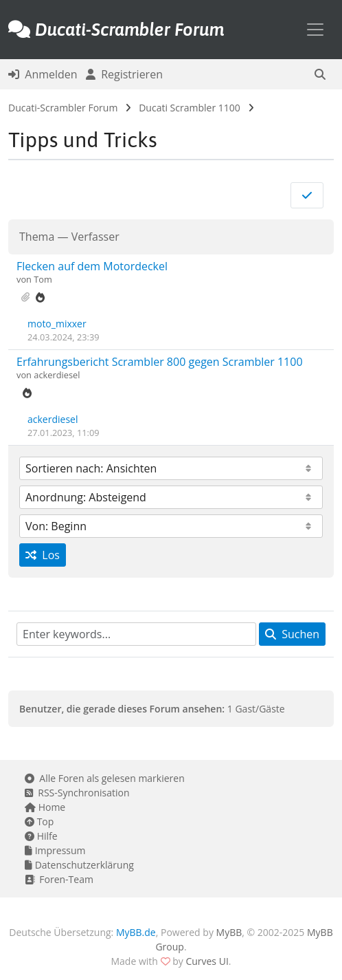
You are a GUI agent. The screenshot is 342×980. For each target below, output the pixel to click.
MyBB (229, 932)
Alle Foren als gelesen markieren (105, 778)
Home (45, 807)
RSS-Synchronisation (77, 793)
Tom (43, 279)
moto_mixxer (57, 324)
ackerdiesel (57, 375)
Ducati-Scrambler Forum (63, 108)
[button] (320, 74)
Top (39, 821)
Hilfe (41, 836)
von (25, 279)
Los (43, 555)
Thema (37, 237)
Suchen (292, 634)
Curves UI (207, 961)
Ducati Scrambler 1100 (190, 108)
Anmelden (43, 74)
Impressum (55, 850)
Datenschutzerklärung (79, 865)
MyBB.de (136, 932)
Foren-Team (59, 879)
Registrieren (124, 74)
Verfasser (95, 237)
